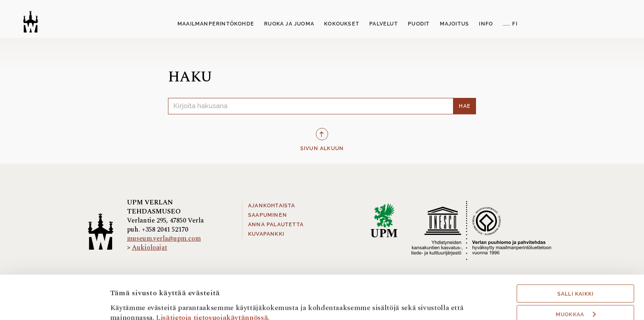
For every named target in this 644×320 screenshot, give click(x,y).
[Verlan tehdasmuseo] (31, 22)
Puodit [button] (419, 24)
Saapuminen (268, 215)
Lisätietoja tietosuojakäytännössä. (213, 276)
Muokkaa (576, 274)
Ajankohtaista (272, 206)
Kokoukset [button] (342, 24)
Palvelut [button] (384, 24)
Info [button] (486, 24)
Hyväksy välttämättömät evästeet (575, 297)
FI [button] (515, 24)
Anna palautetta (276, 225)
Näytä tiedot (131, 303)
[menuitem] (216, 24)
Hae (465, 106)
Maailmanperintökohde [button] (216, 24)
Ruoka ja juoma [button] (289, 24)
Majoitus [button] (455, 24)
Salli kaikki (575, 253)
